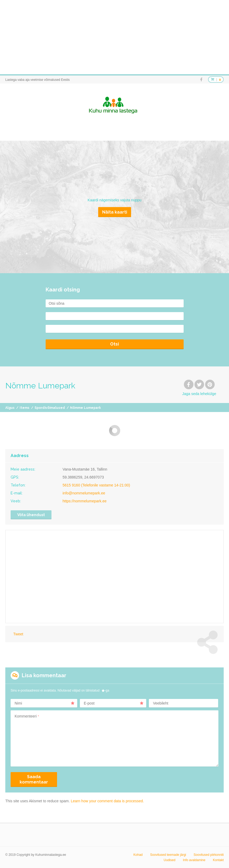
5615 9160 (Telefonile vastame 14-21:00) (96, 485)
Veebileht (161, 703)
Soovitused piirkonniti (209, 855)
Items (25, 408)
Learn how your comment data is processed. (107, 801)
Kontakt (218, 860)
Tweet (18, 634)
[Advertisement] (114, 37)
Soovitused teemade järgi (168, 855)
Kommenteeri (27, 716)
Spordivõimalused (50, 408)
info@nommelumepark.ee (84, 493)
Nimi (45, 703)
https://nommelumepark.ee (85, 501)
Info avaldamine (194, 860)
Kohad (138, 855)
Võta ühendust (31, 515)
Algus (10, 408)
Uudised (170, 860)
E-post (114, 703)
